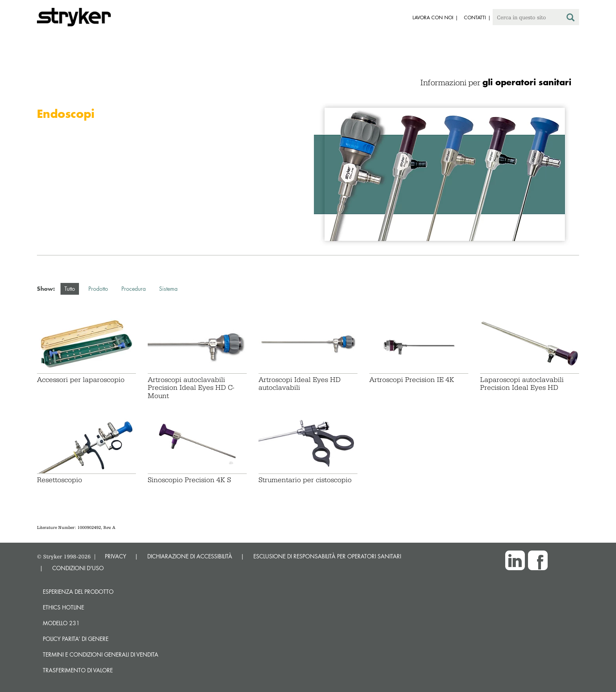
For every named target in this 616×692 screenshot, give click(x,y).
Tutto (70, 289)
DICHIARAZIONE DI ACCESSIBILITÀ (190, 556)
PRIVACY (115, 556)
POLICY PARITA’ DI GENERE (76, 639)
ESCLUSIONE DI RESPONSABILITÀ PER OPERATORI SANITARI (327, 556)
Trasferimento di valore (78, 670)
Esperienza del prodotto (78, 592)
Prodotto (98, 289)
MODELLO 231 (61, 623)
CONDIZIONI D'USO (78, 568)
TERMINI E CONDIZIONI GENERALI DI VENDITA (101, 654)
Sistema (168, 289)
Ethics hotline (63, 607)
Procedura (134, 289)
